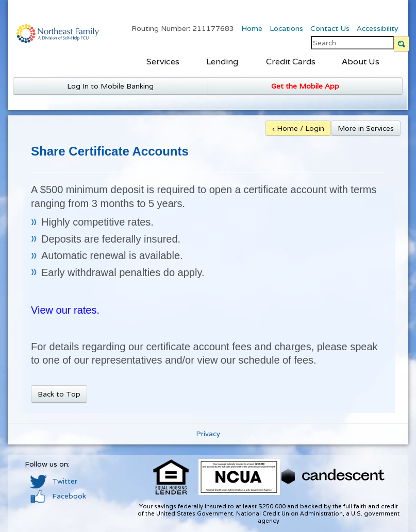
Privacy (208, 434)
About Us (361, 62)
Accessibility (377, 28)
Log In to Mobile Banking (110, 86)
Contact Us (330, 28)
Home (252, 28)
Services (163, 62)
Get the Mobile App (305, 86)
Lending (222, 62)
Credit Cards (291, 62)
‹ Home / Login (298, 128)
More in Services (366, 128)
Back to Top (59, 394)
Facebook (58, 496)
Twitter (54, 481)
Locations (286, 28)
